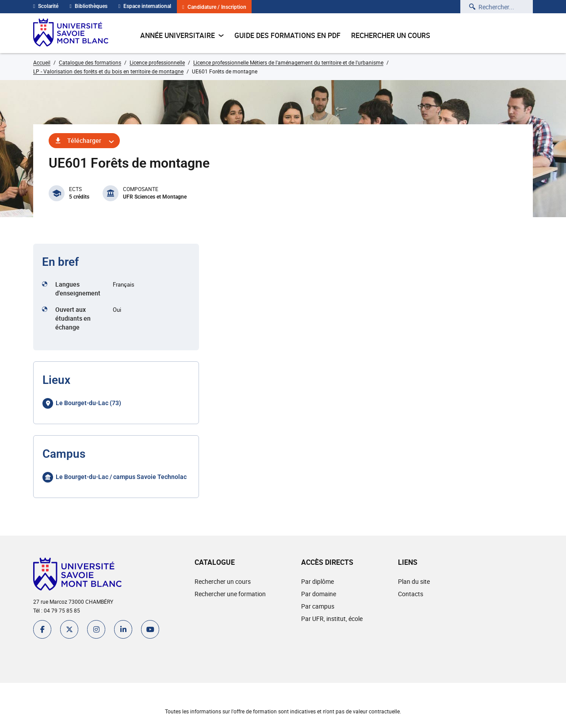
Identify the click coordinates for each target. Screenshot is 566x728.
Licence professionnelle (157, 62)
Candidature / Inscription (214, 7)
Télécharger (84, 140)
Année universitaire (182, 35)
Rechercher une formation (230, 594)
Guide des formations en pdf (287, 35)
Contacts (411, 594)
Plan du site (414, 581)
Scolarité (46, 6)
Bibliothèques (88, 6)
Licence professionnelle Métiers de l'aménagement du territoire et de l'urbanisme (288, 62)
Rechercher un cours (391, 35)
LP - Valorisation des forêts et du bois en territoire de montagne (108, 71)
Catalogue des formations (90, 62)
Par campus (318, 606)
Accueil (42, 62)
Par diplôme (317, 581)
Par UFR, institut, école (332, 619)
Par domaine (319, 594)
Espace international (145, 6)
